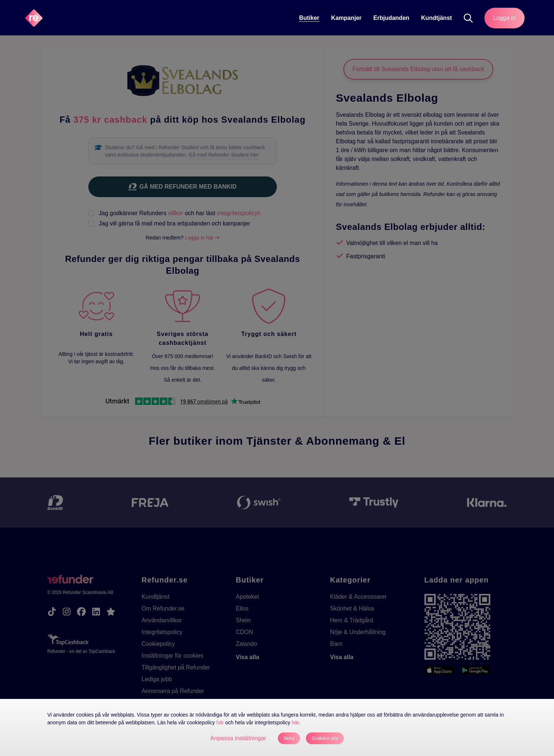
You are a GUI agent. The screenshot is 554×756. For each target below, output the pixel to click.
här (220, 722)
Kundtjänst (437, 18)
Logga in (504, 18)
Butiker (309, 18)
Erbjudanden (391, 18)
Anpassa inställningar (238, 738)
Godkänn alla (325, 738)
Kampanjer (347, 18)
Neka (289, 738)
